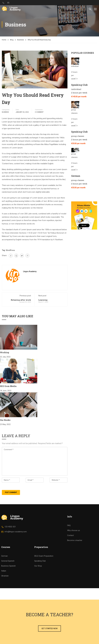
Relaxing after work (21, 300)
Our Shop (38, 566)
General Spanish (8, 561)
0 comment (39, 112)
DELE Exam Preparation (44, 556)
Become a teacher (75, 540)
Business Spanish (8, 566)
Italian (4, 571)
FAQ (69, 525)
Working (5, 352)
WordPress (10, 250)
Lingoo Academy (30, 271)
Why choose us (74, 530)
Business (21, 40)
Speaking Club (40, 561)
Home (4, 40)
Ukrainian (5, 576)
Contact (70, 535)
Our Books (5, 420)
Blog (12, 40)
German (4, 556)
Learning (43, 300)
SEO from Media (8, 386)
